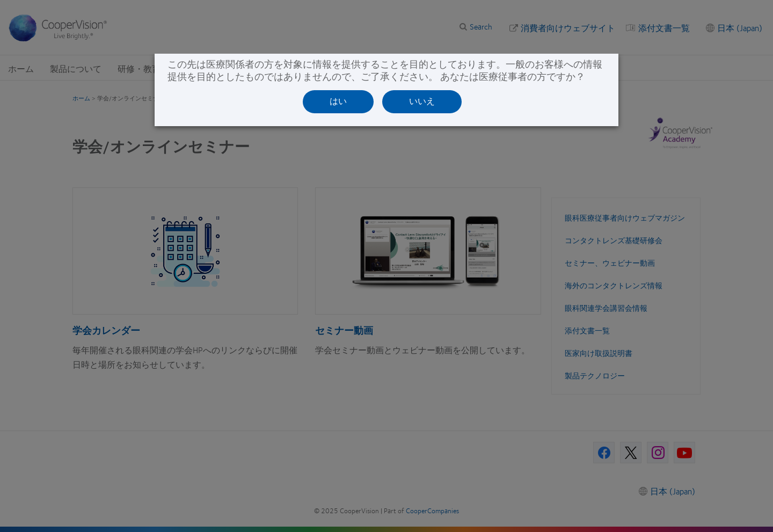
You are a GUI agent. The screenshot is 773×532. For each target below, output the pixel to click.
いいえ (422, 101)
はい (338, 101)
